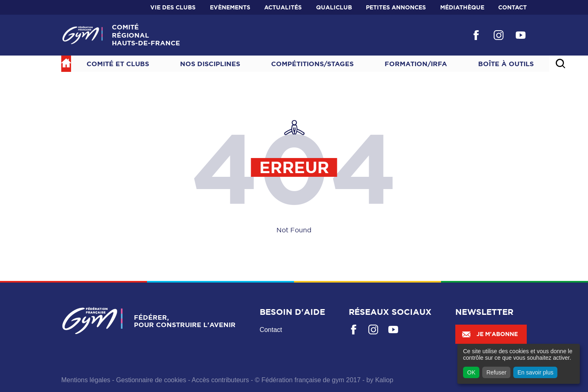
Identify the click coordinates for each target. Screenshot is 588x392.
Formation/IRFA (416, 64)
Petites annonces (396, 7)
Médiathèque (462, 7)
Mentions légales (86, 380)
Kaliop (384, 380)
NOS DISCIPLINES (210, 64)
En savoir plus (535, 372)
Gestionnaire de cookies (151, 380)
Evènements (230, 7)
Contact (512, 7)
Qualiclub (334, 7)
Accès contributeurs (220, 380)
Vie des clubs (173, 7)
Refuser (496, 372)
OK (471, 372)
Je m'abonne (490, 334)
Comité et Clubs (118, 64)
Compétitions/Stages (312, 64)
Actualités (283, 7)
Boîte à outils (506, 64)
